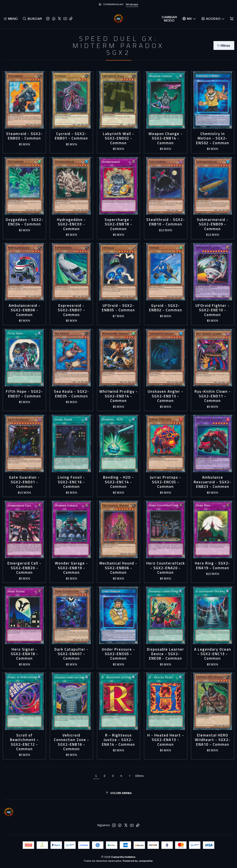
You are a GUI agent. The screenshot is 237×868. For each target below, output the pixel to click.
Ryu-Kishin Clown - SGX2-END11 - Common (213, 396)
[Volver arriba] (118, 793)
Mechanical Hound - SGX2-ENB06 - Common (118, 568)
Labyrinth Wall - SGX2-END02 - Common (118, 138)
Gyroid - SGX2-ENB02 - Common (166, 308)
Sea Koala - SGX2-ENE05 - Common (71, 394)
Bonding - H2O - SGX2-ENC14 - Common (118, 482)
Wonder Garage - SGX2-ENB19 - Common (71, 568)
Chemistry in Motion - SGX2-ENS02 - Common (213, 138)
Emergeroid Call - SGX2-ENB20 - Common (24, 568)
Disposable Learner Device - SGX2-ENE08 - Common (166, 654)
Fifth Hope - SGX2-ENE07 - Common (24, 394)
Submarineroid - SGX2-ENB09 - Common (213, 224)
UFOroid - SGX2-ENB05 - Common (118, 308)
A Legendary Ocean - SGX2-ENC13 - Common (213, 654)
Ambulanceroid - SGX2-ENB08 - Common (24, 310)
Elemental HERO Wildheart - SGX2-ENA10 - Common (213, 740)
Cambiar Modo (169, 19)
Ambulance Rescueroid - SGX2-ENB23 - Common (213, 482)
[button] (224, 45)
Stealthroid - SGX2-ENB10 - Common (166, 222)
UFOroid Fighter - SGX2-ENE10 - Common (213, 310)
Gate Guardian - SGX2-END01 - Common (24, 482)
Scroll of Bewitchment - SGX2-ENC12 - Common (24, 742)
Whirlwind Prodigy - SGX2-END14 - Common (118, 396)
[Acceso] (213, 19)
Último (139, 776)
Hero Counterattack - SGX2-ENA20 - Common (166, 568)
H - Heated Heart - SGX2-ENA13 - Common (166, 740)
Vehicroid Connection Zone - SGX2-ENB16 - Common (71, 742)
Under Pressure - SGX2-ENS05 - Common (118, 654)
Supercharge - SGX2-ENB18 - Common (118, 224)
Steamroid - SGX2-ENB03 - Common (24, 136)
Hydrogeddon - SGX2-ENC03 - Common (71, 224)
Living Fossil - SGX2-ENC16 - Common (71, 482)
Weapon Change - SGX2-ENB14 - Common (166, 138)
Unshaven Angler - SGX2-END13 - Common (166, 396)
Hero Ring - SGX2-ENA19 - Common (213, 566)
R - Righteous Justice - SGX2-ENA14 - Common (118, 740)
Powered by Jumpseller (138, 861)
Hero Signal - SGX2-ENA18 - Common (24, 654)
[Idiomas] (189, 19)
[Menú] (11, 19)
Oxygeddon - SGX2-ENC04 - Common (24, 222)
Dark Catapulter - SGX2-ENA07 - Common (71, 654)
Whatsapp (132, 4)
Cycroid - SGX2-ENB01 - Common (71, 136)
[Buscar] (32, 19)
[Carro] (232, 19)
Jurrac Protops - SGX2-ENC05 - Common (166, 482)
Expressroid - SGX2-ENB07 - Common (71, 310)
